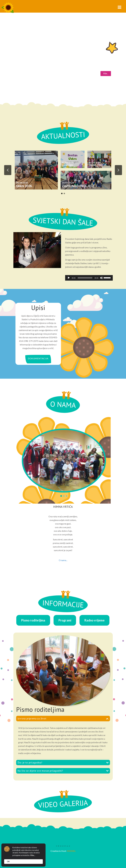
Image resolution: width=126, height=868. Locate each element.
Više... (33, 855)
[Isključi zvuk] (101, 278)
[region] (63, 172)
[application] (89, 278)
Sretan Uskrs (68, 165)
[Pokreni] (69, 278)
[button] (8, 170)
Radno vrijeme (94, 620)
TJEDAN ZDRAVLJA (97, 165)
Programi (65, 620)
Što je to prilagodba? (30, 763)
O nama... (63, 560)
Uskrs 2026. (24, 186)
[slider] (85, 278)
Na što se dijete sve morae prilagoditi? (40, 771)
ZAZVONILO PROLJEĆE (78, 186)
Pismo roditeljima (33, 620)
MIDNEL (71, 851)
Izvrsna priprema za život (32, 718)
